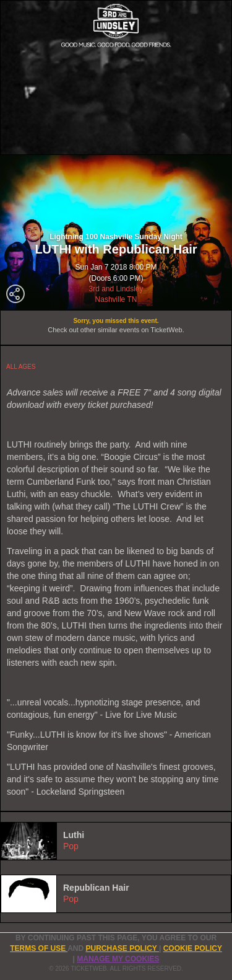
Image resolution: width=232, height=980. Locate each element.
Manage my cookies (118, 959)
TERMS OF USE (39, 948)
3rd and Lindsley (116, 289)
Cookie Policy (193, 948)
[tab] (116, 841)
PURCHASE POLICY (122, 948)
